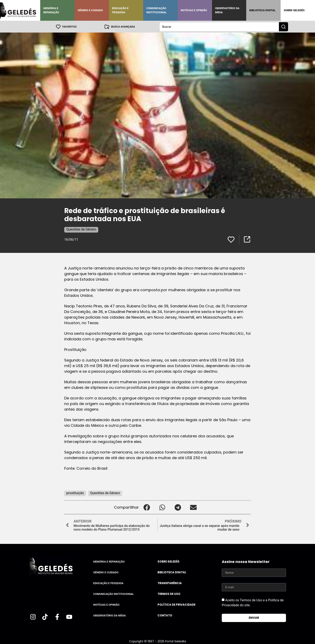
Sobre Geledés (294, 10)
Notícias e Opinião (194, 10)
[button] (147, 507)
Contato (165, 615)
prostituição (75, 493)
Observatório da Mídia (227, 10)
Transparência (170, 583)
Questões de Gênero (81, 229)
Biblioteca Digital (262, 10)
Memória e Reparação (51, 10)
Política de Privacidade (176, 605)
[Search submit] (283, 27)
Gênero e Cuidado (90, 10)
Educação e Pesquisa (120, 10)
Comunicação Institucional (156, 10)
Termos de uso (169, 594)
